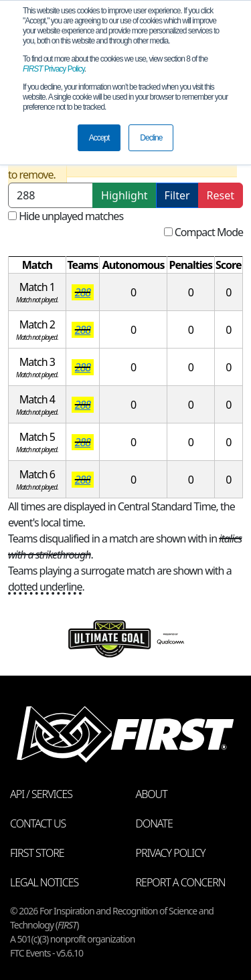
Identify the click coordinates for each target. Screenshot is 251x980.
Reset (221, 195)
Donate (154, 823)
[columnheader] (37, 265)
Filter (177, 195)
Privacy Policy (54, 69)
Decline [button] (151, 138)
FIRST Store (37, 853)
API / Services (41, 794)
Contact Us (38, 823)
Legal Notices (44, 882)
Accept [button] (99, 138)
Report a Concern (181, 882)
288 (83, 292)
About (152, 794)
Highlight (124, 195)
